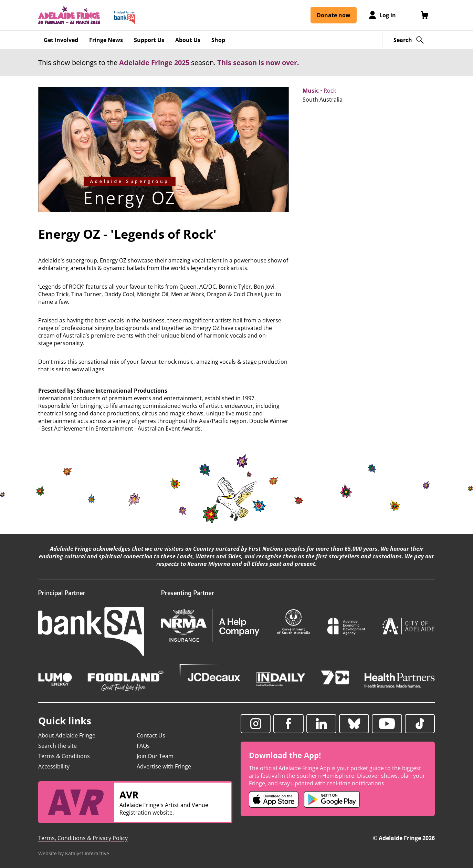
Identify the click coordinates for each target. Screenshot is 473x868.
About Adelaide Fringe (67, 735)
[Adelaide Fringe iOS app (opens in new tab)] (274, 799)
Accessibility (54, 766)
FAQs (143, 746)
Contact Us (151, 735)
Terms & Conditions (64, 756)
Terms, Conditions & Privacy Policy (83, 838)
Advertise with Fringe (164, 766)
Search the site (57, 746)
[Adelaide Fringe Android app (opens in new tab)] (332, 799)
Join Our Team (155, 756)
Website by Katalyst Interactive (74, 853)
